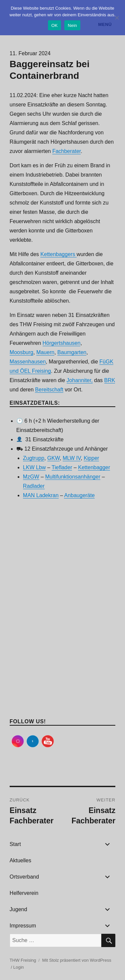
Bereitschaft (49, 390)
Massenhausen (28, 362)
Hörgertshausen (62, 343)
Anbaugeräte (79, 495)
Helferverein (24, 893)
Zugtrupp (34, 458)
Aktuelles (20, 860)
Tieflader (62, 467)
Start (15, 844)
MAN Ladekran (41, 495)
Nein (72, 25)
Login (19, 967)
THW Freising (23, 960)
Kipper (91, 458)
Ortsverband (24, 877)
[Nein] (117, 18)
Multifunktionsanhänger (73, 477)
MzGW (31, 477)
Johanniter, (80, 380)
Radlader (34, 486)
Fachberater (66, 151)
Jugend (18, 909)
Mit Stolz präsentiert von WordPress (77, 960)
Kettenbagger (94, 467)
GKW (53, 458)
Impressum (23, 926)
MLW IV (72, 458)
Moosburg (21, 352)
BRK (110, 380)
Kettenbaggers (58, 254)
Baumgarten (72, 352)
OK (54, 25)
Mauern (45, 352)
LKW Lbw (34, 467)
